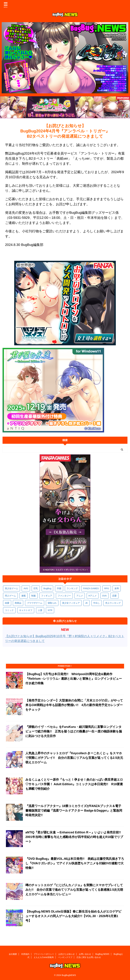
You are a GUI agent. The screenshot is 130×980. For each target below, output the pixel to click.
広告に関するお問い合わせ (89, 957)
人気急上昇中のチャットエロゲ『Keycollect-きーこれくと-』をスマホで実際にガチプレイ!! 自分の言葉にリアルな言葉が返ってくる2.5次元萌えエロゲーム (74, 758)
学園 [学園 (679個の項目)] (59, 588)
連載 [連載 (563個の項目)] (24, 596)
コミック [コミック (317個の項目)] (9, 610)
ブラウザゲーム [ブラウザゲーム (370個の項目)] (35, 603)
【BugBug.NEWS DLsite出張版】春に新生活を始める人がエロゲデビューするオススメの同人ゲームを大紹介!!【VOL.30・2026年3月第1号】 (73, 916)
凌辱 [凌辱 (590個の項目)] (117, 588)
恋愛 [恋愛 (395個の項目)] (114, 596)
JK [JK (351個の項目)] (86, 603)
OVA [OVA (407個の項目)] (105, 596)
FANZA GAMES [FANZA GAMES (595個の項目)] (91, 588)
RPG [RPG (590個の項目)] (107, 588)
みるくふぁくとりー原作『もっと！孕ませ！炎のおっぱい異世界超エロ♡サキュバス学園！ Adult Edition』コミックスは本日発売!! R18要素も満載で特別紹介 (74, 784)
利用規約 (25, 954)
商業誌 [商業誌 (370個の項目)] (18, 603)
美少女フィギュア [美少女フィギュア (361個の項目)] (71, 603)
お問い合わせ (85, 954)
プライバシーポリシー (44, 954)
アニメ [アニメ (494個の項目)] (80, 596)
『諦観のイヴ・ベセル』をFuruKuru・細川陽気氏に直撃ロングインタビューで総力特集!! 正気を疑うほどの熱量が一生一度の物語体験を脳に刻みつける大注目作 (74, 731)
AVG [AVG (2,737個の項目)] (26, 588)
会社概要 (13, 954)
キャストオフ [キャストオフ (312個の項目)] (26, 610)
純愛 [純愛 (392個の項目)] (7, 603)
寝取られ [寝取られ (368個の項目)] (52, 603)
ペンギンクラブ (65, 957)
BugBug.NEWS (102, 954)
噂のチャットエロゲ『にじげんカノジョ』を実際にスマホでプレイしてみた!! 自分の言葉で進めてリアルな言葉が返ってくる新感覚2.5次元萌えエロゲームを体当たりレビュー (74, 890)
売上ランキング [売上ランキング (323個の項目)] (113, 603)
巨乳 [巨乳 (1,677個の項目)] (36, 588)
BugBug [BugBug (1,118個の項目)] (47, 588)
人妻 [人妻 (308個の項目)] (40, 610)
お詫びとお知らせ (67, 954)
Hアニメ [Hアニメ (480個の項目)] (93, 596)
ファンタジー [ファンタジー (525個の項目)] (64, 596)
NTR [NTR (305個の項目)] (50, 610)
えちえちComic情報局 (44, 957)
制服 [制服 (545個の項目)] (34, 596)
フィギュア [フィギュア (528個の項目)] (47, 596)
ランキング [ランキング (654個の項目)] (72, 588)
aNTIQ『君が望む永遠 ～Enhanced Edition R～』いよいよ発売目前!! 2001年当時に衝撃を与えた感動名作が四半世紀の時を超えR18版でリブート (75, 837)
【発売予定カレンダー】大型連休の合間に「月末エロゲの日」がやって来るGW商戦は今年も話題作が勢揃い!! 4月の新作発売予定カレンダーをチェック (74, 705)
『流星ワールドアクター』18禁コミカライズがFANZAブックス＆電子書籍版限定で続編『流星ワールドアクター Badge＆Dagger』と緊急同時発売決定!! (74, 811)
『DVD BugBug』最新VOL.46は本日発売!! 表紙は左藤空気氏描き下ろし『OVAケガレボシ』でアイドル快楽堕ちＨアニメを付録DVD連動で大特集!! (75, 863)
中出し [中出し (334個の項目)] (97, 603)
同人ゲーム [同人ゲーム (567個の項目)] (10, 596)
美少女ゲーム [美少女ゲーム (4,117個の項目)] (12, 588)
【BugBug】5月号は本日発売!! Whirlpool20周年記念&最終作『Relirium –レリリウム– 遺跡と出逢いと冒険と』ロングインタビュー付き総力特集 (74, 679)
